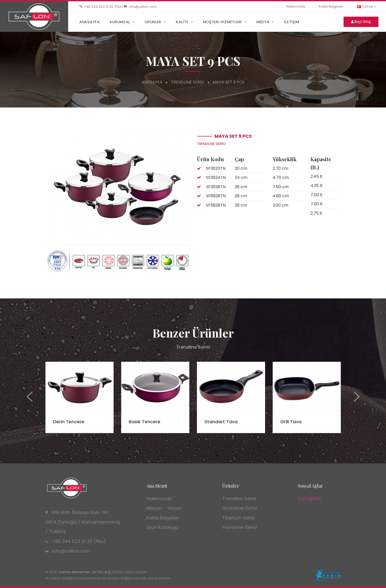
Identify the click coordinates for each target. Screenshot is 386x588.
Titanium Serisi (239, 518)
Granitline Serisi (240, 508)
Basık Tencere (145, 422)
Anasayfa (152, 82)
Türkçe (366, 6)
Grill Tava (291, 422)
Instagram (310, 499)
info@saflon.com (143, 7)
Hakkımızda (296, 6)
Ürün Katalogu (162, 527)
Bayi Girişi (361, 22)
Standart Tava (221, 422)
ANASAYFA (89, 22)
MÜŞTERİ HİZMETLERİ (222, 22)
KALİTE (182, 22)
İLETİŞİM (292, 22)
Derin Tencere (69, 422)
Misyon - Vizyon (164, 508)
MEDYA (263, 22)
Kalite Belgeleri (331, 6)
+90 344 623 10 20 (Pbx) (104, 7)
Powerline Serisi (239, 527)
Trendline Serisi (188, 82)
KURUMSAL (120, 22)
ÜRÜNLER (153, 22)
